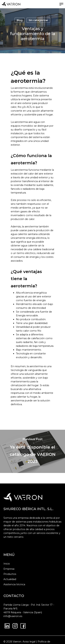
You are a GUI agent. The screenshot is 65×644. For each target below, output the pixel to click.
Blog (20, 20)
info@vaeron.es (13, 616)
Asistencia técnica (14, 584)
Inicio (7, 564)
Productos (10, 574)
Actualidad (10, 579)
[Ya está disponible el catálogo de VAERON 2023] (32, 451)
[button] (61, 4)
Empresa (9, 569)
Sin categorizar (38, 20)
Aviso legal (29, 642)
